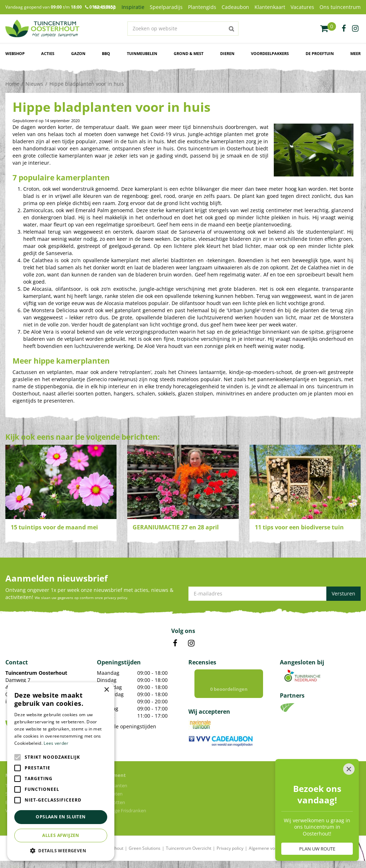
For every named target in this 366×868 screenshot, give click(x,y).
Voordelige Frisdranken (122, 810)
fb (344, 29)
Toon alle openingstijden (127, 726)
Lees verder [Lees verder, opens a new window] (56, 743)
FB (175, 643)
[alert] (61, 772)
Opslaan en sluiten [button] (61, 817)
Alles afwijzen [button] (61, 835)
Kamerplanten (112, 785)
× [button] (106, 690)
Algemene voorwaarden (273, 848)
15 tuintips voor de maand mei (54, 527)
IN (191, 643)
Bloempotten (111, 802)
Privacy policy (230, 848)
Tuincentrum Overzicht (189, 848)
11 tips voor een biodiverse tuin (299, 527)
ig (355, 29)
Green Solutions (145, 848)
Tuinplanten (110, 794)
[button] (61, 850)
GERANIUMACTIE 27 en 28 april (176, 527)
